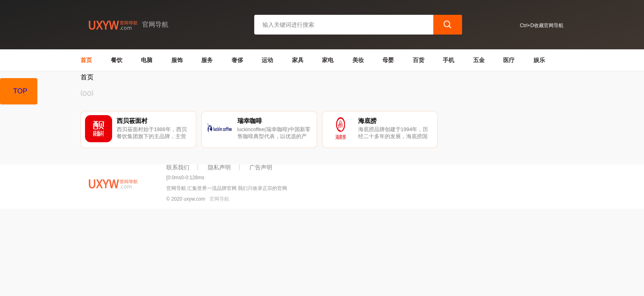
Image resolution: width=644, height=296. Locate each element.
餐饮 (117, 60)
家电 (328, 60)
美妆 (358, 60)
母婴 (388, 60)
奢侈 (237, 60)
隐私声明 (219, 167)
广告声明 (261, 167)
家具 (298, 60)
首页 (86, 60)
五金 (479, 60)
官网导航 (219, 199)
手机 (448, 60)
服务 (207, 60)
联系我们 (178, 167)
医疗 (509, 60)
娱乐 (539, 60)
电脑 (147, 60)
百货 (419, 60)
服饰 (177, 60)
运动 (267, 60)
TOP (20, 91)
